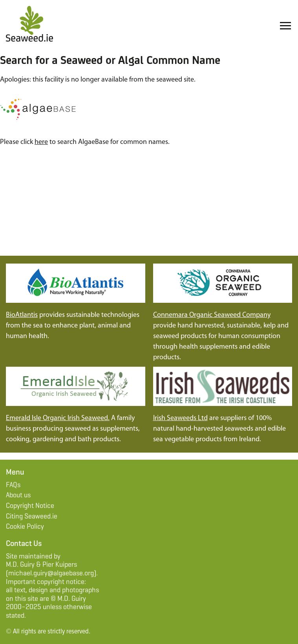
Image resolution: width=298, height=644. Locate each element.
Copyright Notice (30, 506)
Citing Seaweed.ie (32, 516)
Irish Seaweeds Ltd (180, 418)
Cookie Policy (25, 526)
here (41, 142)
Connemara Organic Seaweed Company (212, 315)
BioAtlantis (22, 315)
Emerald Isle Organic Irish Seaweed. (58, 418)
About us (18, 495)
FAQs (13, 485)
